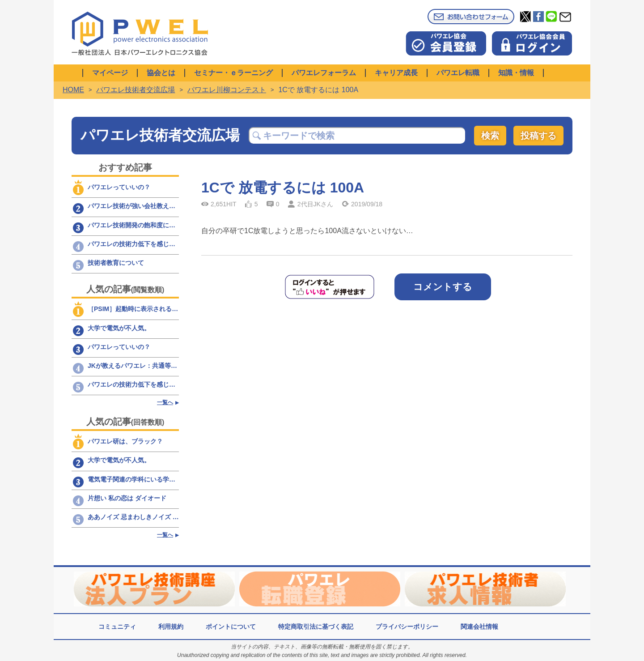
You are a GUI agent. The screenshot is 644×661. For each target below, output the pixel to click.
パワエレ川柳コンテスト (227, 90)
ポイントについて (231, 627)
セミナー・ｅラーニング (233, 73)
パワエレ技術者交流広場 (136, 90)
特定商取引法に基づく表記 (316, 627)
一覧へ (165, 402)
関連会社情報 (479, 627)
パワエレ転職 (458, 73)
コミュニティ (117, 627)
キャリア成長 (396, 73)
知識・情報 (516, 73)
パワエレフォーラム (324, 73)
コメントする (443, 287)
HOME (73, 90)
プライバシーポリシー (407, 627)
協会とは (161, 73)
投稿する (538, 136)
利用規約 (171, 627)
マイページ (110, 73)
